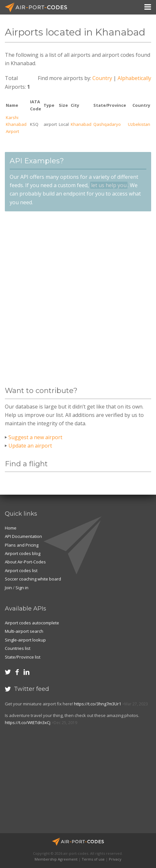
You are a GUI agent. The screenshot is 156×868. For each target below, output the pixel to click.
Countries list (18, 648)
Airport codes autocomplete (32, 623)
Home (11, 528)
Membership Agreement (56, 859)
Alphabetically (134, 78)
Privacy (115, 859)
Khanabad (81, 124)
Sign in (22, 588)
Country (102, 78)
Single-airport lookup (25, 640)
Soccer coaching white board (33, 579)
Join (8, 588)
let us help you (109, 185)
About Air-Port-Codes (25, 562)
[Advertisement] (78, 299)
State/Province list (23, 657)
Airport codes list (21, 570)
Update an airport (30, 446)
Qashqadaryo (107, 124)
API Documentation (23, 536)
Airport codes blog (23, 553)
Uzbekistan (139, 124)
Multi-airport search (24, 631)
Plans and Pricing (22, 545)
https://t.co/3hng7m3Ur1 (98, 704)
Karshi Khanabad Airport (16, 124)
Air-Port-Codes (39, 7)
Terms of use (93, 859)
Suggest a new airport (35, 437)
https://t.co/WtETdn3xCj (28, 722)
